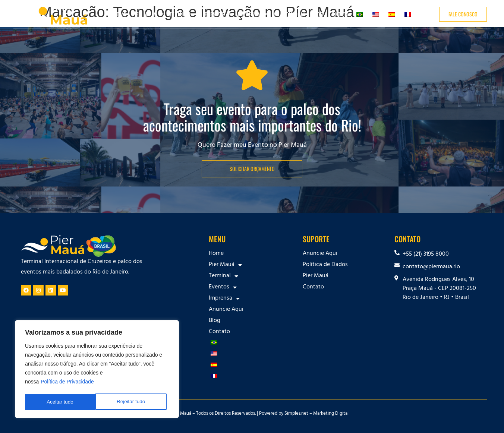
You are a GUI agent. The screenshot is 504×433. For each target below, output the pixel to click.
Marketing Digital (331, 414)
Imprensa (253, 14)
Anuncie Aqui (290, 14)
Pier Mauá (148, 14)
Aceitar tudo (134, 402)
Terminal (184, 14)
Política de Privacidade (67, 383)
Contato (339, 14)
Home (120, 14)
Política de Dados (325, 265)
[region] (97, 370)
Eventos (218, 14)
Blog (317, 14)
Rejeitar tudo (61, 402)
